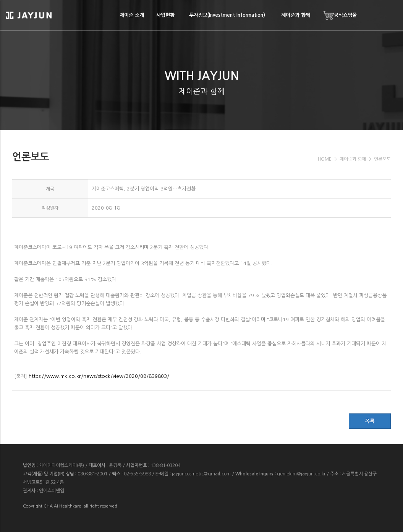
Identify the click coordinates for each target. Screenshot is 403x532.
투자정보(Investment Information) (227, 15)
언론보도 (382, 159)
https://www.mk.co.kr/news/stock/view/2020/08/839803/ (99, 376)
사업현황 (165, 15)
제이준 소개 (132, 15)
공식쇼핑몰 (340, 15)
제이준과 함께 (296, 15)
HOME (325, 159)
